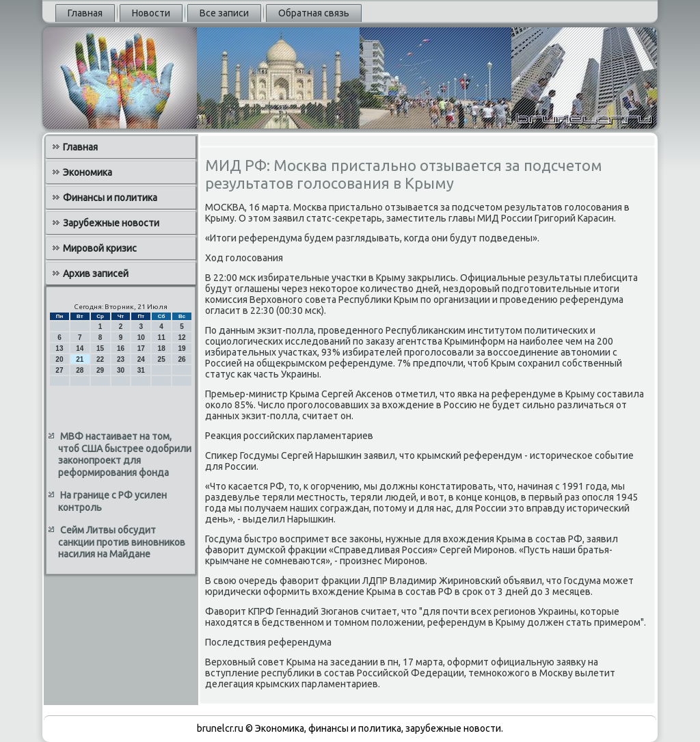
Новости (151, 13)
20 (59, 359)
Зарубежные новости (111, 223)
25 (162, 359)
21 (80, 359)
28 (80, 370)
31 (141, 370)
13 (59, 348)
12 (181, 337)
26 (181, 359)
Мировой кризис (100, 248)
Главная (85, 13)
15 (100, 348)
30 (121, 370)
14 (80, 348)
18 (162, 348)
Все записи (224, 13)
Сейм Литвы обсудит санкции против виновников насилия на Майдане (122, 542)
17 (141, 348)
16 (121, 348)
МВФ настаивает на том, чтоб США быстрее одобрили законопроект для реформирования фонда (125, 454)
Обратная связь (314, 13)
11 (162, 337)
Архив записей (96, 274)
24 (141, 359)
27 (59, 370)
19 (181, 348)
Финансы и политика (110, 198)
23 (121, 359)
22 (100, 359)
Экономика (87, 172)
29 (100, 370)
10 (141, 337)
